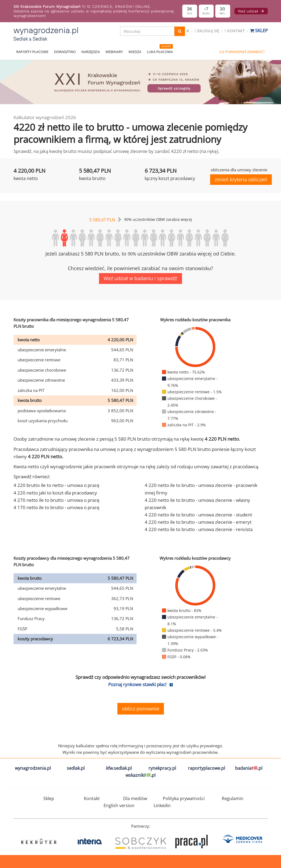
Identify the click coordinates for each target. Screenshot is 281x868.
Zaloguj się (207, 31)
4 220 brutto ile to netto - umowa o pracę (57, 485)
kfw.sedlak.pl (119, 768)
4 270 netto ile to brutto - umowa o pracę (57, 500)
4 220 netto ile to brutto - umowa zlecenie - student (198, 515)
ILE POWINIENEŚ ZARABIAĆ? (242, 52)
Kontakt (234, 31)
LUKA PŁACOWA (160, 52)
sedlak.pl (76, 768)
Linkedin (162, 805)
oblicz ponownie (141, 709)
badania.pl (249, 768)
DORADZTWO (65, 52)
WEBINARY (114, 52)
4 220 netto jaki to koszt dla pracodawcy (55, 493)
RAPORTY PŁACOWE (32, 52)
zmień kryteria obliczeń (241, 179)
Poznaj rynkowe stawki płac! (137, 684)
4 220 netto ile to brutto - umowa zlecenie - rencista (199, 529)
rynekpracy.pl (162, 768)
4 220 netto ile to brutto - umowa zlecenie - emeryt (198, 522)
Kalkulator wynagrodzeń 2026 (45, 117)
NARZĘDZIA (91, 52)
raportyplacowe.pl (206, 768)
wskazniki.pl (140, 775)
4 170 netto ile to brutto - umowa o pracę (57, 507)
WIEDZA (135, 52)
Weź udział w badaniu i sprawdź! (140, 278)
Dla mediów (135, 798)
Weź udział (251, 11)
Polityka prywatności (184, 798)
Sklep (259, 30)
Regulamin (233, 798)
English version (119, 805)
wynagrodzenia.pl (33, 768)
